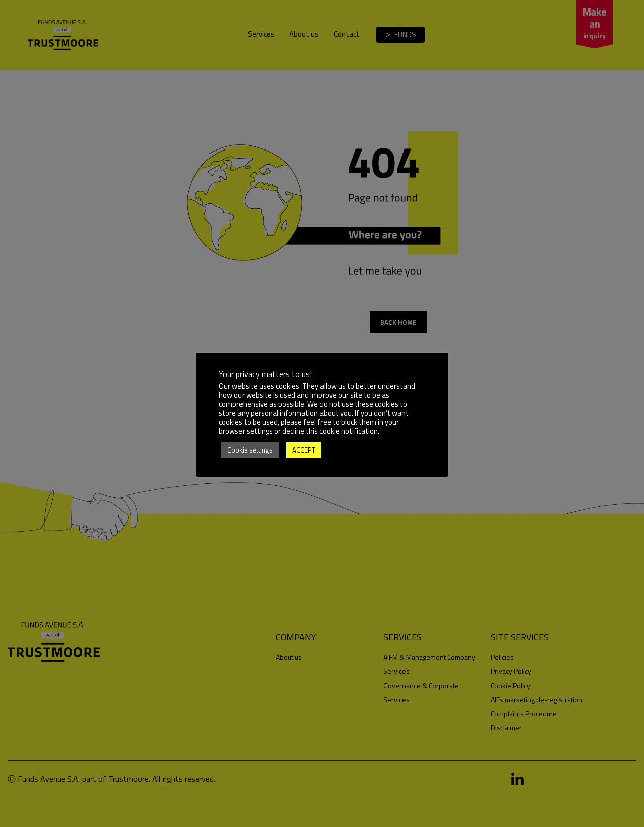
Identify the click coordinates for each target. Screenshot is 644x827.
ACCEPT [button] (304, 450)
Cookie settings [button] (250, 450)
